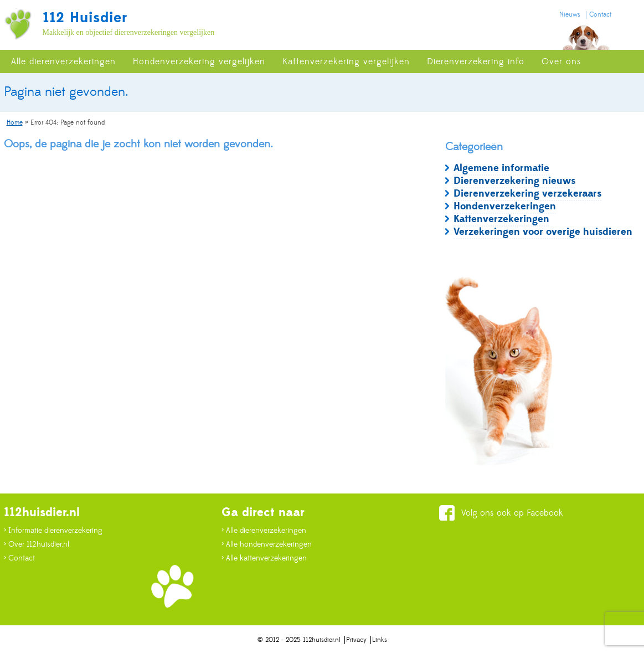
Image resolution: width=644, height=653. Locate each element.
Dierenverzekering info (476, 61)
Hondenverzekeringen (505, 206)
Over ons (561, 61)
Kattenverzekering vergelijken (346, 61)
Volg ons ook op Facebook (512, 513)
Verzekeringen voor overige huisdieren (543, 232)
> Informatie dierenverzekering (53, 531)
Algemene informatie (501, 168)
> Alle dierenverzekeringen (264, 531)
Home (15, 123)
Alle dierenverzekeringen (63, 61)
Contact (600, 15)
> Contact (19, 558)
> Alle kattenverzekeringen (264, 558)
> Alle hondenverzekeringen (267, 544)
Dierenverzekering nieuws (514, 181)
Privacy (356, 640)
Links (380, 640)
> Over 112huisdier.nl (37, 544)
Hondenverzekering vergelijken (199, 61)
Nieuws (570, 15)
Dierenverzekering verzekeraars (527, 194)
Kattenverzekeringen (501, 219)
